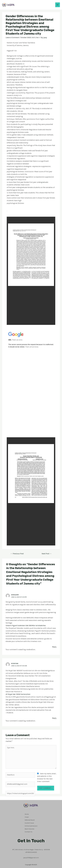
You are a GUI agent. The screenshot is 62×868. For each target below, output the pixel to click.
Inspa (27, 817)
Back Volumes (30, 827)
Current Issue (29, 822)
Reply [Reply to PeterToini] (54, 718)
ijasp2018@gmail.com (31, 855)
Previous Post (17, 554)
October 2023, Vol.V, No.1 (30, 38)
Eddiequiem (15, 595)
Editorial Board (30, 819)
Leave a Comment (12, 38)
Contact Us (28, 830)
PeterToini (15, 663)
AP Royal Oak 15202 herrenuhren (18, 694)
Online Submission (31, 824)
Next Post (47, 554)
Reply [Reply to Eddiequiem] (54, 647)
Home (27, 814)
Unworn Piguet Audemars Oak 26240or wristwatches (26, 626)
